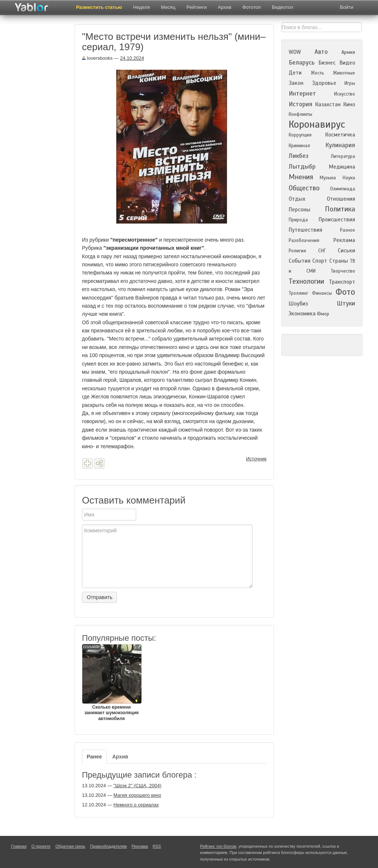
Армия (348, 52)
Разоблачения (304, 241)
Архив (224, 7)
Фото (345, 292)
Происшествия (337, 219)
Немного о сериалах (136, 805)
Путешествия (305, 230)
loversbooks (97, 58)
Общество (304, 188)
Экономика (302, 314)
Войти (347, 7)
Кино (349, 104)
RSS (157, 846)
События (300, 261)
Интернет (302, 94)
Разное (348, 230)
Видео (347, 63)
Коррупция (300, 135)
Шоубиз (298, 304)
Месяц (168, 7)
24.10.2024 (132, 58)
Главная (19, 846)
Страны (339, 261)
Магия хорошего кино (137, 795)
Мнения (301, 177)
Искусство (345, 94)
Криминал (299, 146)
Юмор (323, 314)
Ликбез (299, 156)
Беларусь (302, 63)
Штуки (346, 303)
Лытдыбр (302, 167)
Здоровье (324, 83)
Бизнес (327, 63)
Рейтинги (197, 7)
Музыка (328, 178)
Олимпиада (343, 189)
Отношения (341, 199)
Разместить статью (99, 7)
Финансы (322, 293)
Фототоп (252, 7)
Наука (349, 178)
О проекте (41, 846)
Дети (295, 73)
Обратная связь (70, 846)
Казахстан (328, 104)
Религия (297, 251)
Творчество (343, 271)
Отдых (297, 199)
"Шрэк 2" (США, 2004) (137, 786)
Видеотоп (282, 7)
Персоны (300, 210)
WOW (295, 52)
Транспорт (342, 282)
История (300, 104)
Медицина (342, 167)
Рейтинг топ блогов (218, 846)
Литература (343, 156)
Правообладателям (108, 846)
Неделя (142, 7)
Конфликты (300, 114)
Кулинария (340, 145)
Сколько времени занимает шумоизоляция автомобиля (111, 683)
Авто (321, 52)
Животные (344, 73)
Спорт (320, 261)
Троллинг (298, 293)
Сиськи (346, 250)
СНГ (322, 251)
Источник (257, 459)
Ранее (94, 757)
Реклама (344, 240)
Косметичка (340, 135)
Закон (296, 83)
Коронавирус (317, 124)
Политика (340, 209)
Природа (298, 220)
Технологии (306, 281)
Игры (350, 83)
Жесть (317, 73)
